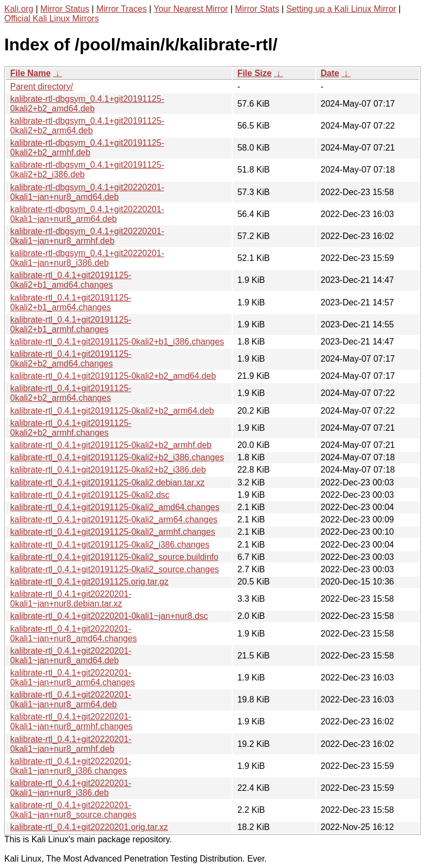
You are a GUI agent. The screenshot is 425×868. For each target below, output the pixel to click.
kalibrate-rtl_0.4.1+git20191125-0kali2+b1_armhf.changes (71, 324)
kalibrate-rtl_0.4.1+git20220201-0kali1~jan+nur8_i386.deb (71, 788)
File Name (31, 73)
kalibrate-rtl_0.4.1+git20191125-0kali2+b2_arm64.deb (112, 411)
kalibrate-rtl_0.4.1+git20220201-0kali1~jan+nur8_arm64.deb (71, 699)
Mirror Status (65, 9)
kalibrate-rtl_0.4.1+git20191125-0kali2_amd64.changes (115, 507)
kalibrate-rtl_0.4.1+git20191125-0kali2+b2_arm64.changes (71, 393)
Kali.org (19, 9)
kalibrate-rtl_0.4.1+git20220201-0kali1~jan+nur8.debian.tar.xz (71, 599)
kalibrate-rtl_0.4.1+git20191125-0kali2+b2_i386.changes (117, 457)
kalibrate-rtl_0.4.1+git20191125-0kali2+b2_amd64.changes (71, 359)
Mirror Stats (257, 9)
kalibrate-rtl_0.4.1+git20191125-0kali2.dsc (90, 495)
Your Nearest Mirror (191, 9)
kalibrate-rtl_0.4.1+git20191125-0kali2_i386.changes (110, 545)
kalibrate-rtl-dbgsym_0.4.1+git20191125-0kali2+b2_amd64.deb (87, 104)
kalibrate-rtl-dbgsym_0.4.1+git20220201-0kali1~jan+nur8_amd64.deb (87, 192)
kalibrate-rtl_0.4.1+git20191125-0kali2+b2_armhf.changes (71, 428)
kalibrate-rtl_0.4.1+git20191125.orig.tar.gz (89, 582)
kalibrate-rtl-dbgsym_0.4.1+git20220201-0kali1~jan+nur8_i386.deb (87, 258)
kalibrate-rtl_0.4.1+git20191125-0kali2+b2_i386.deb (108, 470)
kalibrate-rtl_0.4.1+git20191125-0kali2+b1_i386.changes (117, 342)
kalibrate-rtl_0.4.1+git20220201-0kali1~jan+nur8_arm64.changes (73, 678)
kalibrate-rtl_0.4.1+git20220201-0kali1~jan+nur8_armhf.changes (71, 721)
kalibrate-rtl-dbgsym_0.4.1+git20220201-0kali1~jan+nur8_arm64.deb (87, 214)
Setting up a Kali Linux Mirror (341, 9)
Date (330, 73)
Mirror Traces (122, 9)
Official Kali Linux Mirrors (52, 18)
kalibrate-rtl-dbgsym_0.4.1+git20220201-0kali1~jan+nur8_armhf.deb (87, 236)
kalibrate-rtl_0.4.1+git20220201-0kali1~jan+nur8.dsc (109, 616)
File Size (254, 73)
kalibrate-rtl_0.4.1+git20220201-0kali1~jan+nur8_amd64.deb (71, 656)
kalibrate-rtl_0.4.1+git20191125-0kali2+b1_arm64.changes (71, 302)
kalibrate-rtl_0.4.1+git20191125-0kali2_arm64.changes (114, 519)
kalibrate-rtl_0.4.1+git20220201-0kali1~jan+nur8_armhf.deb (71, 744)
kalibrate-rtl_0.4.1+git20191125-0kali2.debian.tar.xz (107, 482)
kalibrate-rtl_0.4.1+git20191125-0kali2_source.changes (115, 569)
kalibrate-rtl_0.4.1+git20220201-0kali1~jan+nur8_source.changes (73, 810)
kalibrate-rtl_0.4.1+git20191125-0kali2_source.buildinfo (114, 557)
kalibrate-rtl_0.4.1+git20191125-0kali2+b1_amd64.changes (71, 280)
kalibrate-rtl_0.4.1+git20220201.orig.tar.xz (89, 827)
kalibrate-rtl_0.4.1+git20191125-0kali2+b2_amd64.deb (113, 376)
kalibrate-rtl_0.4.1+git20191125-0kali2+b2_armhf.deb (111, 445)
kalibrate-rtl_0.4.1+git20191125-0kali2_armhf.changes (113, 532)
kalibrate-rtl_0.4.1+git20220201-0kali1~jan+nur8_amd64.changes (74, 634)
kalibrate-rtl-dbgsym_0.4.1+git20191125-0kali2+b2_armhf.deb (87, 148)
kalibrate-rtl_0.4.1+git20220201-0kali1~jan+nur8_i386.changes (71, 766)
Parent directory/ (41, 87)
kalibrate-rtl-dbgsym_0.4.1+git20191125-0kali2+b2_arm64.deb (87, 126)
